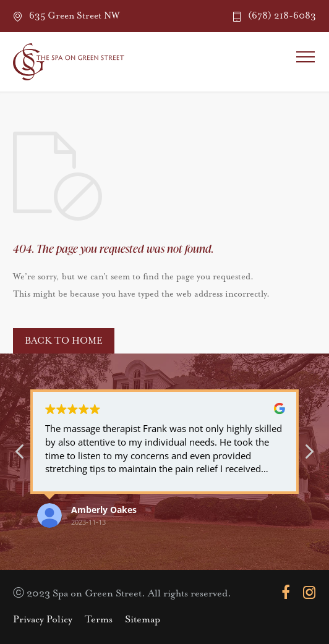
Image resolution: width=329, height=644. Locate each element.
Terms (99, 620)
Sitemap (143, 620)
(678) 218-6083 (282, 16)
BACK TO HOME (64, 341)
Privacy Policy (43, 620)
